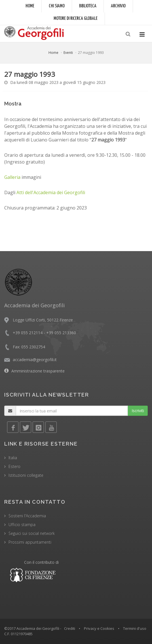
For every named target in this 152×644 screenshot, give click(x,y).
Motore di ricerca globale (76, 19)
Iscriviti (138, 411)
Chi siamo (57, 6)
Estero (14, 466)
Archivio (118, 6)
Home (30, 6)
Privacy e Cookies (99, 628)
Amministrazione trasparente (38, 371)
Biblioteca (88, 6)
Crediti (70, 628)
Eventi (68, 53)
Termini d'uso (135, 628)
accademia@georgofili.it (35, 360)
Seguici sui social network (32, 533)
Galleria (12, 177)
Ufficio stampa (22, 525)
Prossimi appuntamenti (30, 542)
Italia (13, 458)
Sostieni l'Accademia (27, 516)
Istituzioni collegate (26, 475)
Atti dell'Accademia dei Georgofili (51, 192)
